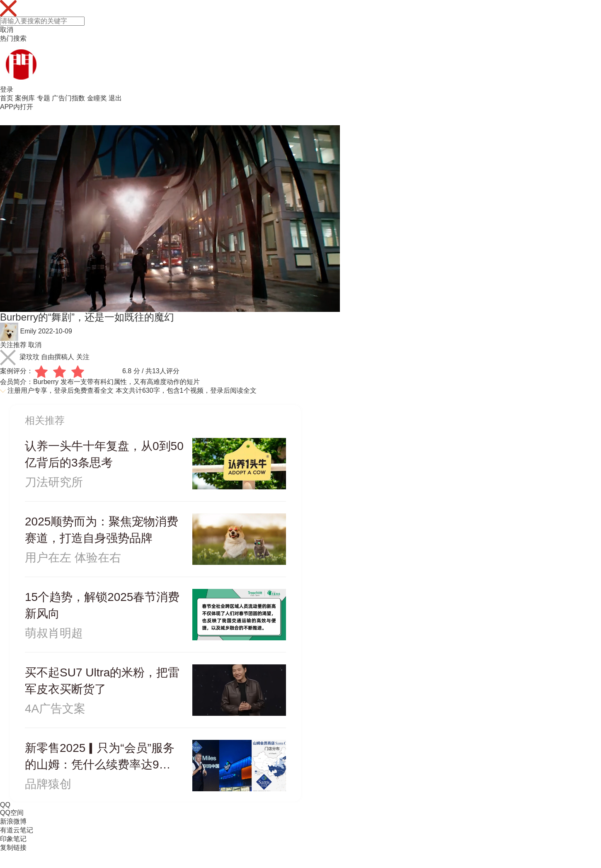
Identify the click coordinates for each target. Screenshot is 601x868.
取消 (7, 30)
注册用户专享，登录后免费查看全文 (61, 390)
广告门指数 (68, 98)
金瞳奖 (97, 98)
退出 (115, 98)
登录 (7, 89)
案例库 (25, 98)
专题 (44, 98)
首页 (7, 98)
